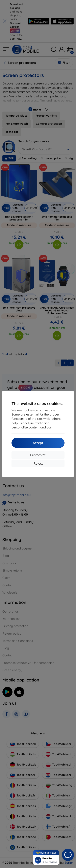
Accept (38, 443)
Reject (38, 463)
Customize (38, 455)
